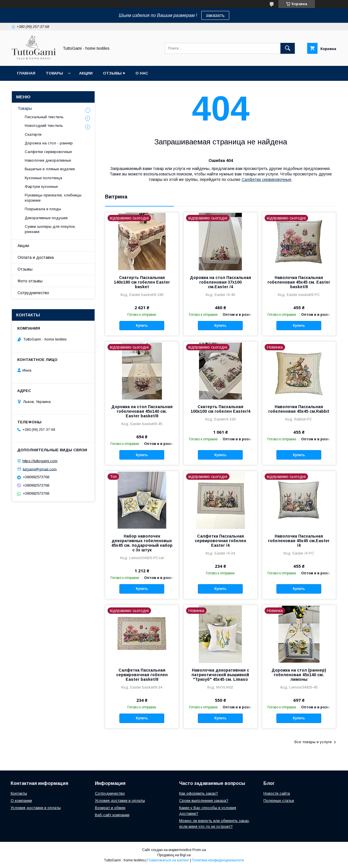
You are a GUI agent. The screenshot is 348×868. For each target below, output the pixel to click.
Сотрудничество (33, 293)
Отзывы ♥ (114, 73)
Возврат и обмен (110, 808)
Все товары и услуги (313, 742)
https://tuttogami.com (40, 461)
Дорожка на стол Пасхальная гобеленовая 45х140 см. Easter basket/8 (142, 411)
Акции (86, 73)
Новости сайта (277, 793)
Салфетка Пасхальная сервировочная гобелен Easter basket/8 (142, 675)
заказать (215, 15)
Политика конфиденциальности (218, 860)
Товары (54, 73)
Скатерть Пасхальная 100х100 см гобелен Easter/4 (220, 409)
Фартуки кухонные (41, 187)
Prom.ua (199, 850)
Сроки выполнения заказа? (204, 801)
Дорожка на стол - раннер (49, 143)
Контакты (19, 793)
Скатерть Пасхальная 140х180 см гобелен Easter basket (142, 282)
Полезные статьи (279, 801)
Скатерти (33, 134)
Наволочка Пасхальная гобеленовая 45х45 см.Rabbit (299, 409)
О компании (21, 801)
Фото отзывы (30, 281)
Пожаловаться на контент (168, 860)
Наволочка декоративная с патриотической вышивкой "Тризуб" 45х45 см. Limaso (220, 675)
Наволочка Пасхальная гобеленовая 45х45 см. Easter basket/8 (299, 282)
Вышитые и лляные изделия (50, 169)
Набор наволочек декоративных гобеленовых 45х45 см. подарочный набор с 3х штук (142, 543)
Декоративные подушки (46, 218)
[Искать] (288, 48)
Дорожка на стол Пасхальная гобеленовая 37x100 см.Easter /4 (220, 282)
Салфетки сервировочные (266, 179)
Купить (142, 326)
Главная (26, 73)
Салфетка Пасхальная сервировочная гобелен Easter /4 (220, 541)
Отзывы (25, 269)
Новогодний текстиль (44, 126)
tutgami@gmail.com (40, 469)
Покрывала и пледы (43, 209)
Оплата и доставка (36, 257)
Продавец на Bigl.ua (174, 855)
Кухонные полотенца (43, 178)
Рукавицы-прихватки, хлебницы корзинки (53, 198)
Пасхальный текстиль (44, 117)
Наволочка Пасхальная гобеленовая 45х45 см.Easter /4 (299, 541)
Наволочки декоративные (48, 160)
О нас (142, 73)
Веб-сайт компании (112, 815)
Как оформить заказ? (199, 793)
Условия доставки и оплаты (36, 808)
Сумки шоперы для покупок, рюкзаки (50, 229)
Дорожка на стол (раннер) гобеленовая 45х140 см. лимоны (299, 675)
